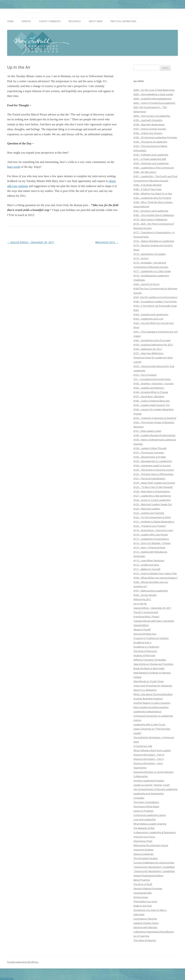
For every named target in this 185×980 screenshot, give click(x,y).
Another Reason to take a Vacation (152, 703)
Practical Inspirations (123, 21)
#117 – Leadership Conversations (151, 539)
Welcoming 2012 (107, 242)
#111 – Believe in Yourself (147, 569)
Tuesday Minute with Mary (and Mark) (154, 621)
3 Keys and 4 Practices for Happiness (153, 686)
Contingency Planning (145, 919)
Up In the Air (140, 604)
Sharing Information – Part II (149, 759)
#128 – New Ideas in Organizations (152, 491)
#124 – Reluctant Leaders (147, 509)
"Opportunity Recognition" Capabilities (154, 871)
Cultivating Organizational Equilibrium (154, 932)
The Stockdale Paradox (146, 858)
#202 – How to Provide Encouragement (154, 103)
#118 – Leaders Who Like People (151, 535)
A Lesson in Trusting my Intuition (151, 638)
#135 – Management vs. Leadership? (153, 461)
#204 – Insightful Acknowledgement (152, 99)
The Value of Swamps (145, 940)
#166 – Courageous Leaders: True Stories (155, 301)
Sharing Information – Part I (148, 763)
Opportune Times (143, 841)
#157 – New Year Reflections (148, 353)
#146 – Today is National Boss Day (152, 401)
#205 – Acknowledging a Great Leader (153, 94)
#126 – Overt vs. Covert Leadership (152, 500)
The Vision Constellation (146, 802)
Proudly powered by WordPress (23, 962)
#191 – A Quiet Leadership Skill (150, 159)
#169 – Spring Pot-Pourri (146, 284)
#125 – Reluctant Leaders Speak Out (153, 504)
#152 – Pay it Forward (145, 375)
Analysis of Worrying (144, 655)
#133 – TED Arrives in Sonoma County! (154, 470)
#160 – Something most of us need (152, 340)
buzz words (14, 167)
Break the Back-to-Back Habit (149, 668)
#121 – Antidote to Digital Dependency (154, 522)
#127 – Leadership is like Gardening (152, 496)
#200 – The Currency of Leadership (152, 116)
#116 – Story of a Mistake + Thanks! (152, 543)
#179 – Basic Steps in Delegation (150, 219)
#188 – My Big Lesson (145, 172)
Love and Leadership (145, 819)
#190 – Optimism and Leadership (151, 163)
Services (26, 21)
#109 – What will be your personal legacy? (156, 578)
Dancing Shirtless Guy (145, 634)
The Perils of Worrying (145, 651)
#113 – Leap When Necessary (149, 560)
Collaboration (141, 776)
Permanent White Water (146, 806)
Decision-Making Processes (148, 888)
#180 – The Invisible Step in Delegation (154, 215)
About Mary (96, 21)
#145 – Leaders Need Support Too (152, 405)
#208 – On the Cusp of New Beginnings (154, 90)
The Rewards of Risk (144, 828)
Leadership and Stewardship (149, 793)
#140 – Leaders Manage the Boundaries (154, 435)
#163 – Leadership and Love (148, 319)
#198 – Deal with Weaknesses (149, 124)
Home (10, 21)
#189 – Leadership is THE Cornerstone (154, 168)
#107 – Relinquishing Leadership (151, 591)
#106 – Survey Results (145, 595)
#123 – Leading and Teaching (149, 513)
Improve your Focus (144, 837)
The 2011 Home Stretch (146, 612)
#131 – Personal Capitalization (149, 478)
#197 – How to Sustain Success (150, 129)
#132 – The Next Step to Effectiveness (153, 474)
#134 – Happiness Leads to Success (152, 465)
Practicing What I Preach (146, 617)
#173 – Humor (141, 258)
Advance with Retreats (145, 927)
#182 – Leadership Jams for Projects (152, 198)
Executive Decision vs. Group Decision (153, 772)
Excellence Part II (142, 642)
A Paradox (139, 798)
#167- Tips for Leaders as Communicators (155, 297)
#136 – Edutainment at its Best (150, 457)
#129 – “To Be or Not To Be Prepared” (153, 487)
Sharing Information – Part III (149, 755)
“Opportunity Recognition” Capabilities (154, 867)
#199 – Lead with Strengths (148, 120)
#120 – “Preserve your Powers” (150, 526)
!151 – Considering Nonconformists (152, 379)
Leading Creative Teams (146, 923)
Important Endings (144, 850)
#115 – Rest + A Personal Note (149, 547)
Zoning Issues (141, 897)
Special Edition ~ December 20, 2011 (31, 242)
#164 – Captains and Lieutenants (151, 314)
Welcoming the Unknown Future (151, 845)
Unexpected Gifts (143, 893)
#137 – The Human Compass (149, 453)
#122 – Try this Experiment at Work (152, 517)
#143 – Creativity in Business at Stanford (155, 418)
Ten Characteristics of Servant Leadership (155, 789)
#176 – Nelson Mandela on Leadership (154, 241)
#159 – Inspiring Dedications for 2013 (153, 345)
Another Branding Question (148, 699)
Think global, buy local (145, 901)
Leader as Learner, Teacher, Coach (152, 785)
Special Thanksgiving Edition (148, 876)
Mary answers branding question (151, 707)
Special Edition (141, 625)
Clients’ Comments (50, 21)
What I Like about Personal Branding (153, 694)
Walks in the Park (143, 906)
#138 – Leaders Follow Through (150, 448)
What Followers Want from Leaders (152, 750)
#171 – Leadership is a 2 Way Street (152, 271)
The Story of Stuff (143, 884)
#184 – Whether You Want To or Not (153, 194)
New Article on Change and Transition (153, 664)
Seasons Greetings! (144, 854)
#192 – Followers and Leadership (151, 155)
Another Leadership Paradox (149, 781)
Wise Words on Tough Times (149, 681)
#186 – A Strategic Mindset (148, 185)
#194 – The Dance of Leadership (150, 142)
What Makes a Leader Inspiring (150, 824)
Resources (75, 21)
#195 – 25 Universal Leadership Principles (155, 137)
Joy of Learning (141, 936)
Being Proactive (142, 880)
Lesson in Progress (143, 811)
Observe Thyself (142, 629)
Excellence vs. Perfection (146, 647)
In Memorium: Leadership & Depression (155, 832)
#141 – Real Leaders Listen (147, 431)
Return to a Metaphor (145, 690)
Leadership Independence (147, 711)
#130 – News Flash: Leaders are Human (154, 483)
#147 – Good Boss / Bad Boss (149, 396)
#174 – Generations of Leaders (150, 254)
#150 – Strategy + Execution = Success (153, 383)
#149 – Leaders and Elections (149, 388)
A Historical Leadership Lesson (150, 815)
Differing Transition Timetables (150, 660)
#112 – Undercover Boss (146, 565)
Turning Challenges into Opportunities (154, 863)
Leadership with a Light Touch (149, 724)
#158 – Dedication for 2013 (148, 349)
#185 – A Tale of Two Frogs (147, 189)
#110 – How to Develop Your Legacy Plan (155, 573)
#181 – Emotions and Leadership (151, 211)
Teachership (140, 768)
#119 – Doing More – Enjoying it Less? (153, 530)
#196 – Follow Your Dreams (148, 133)
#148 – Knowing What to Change (151, 392)
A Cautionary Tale (143, 746)
